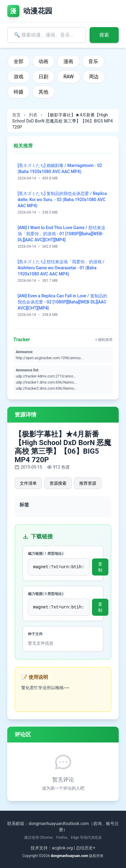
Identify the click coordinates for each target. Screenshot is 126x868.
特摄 (19, 92)
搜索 (104, 35)
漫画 (68, 61)
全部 (19, 61)
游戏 (19, 77)
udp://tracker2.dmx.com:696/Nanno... (46, 388)
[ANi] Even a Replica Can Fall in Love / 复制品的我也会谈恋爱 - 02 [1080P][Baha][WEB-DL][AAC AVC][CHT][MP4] (62, 302)
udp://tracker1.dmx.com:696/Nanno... (46, 382)
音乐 (93, 61)
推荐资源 (88, 483)
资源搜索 (58, 483)
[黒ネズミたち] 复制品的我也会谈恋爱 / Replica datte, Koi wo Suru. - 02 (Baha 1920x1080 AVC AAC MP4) (62, 200)
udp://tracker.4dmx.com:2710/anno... (46, 376)
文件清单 (28, 483)
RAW (69, 77)
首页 (16, 115)
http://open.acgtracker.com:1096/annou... (50, 358)
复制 (100, 567)
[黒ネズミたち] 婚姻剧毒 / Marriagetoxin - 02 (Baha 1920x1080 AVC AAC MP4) (60, 168)
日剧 (43, 77)
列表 (33, 115)
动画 (43, 61)
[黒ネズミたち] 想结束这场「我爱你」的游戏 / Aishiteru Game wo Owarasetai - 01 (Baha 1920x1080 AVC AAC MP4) (61, 268)
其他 (43, 92)
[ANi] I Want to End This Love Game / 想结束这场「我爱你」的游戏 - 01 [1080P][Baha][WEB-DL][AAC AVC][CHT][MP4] (61, 234)
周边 (94, 77)
